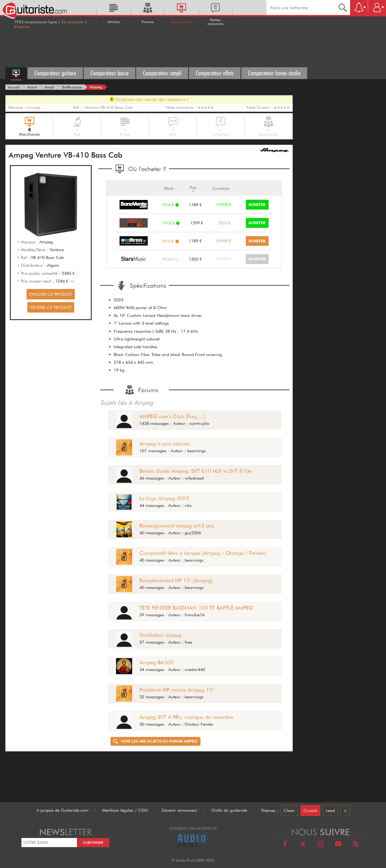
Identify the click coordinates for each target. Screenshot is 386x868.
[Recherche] (343, 8)
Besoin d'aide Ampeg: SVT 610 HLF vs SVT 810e (196, 471)
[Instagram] (321, 845)
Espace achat (182, 22)
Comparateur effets (215, 73)
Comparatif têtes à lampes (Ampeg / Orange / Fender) (203, 553)
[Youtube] (338, 845)
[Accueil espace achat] (16, 73)
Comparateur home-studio (274, 73)
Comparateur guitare (55, 73)
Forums (148, 22)
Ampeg (34, 107)
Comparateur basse (110, 73)
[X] (303, 845)
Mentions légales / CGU (125, 810)
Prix (193, 188)
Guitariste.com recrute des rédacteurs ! (149, 99)
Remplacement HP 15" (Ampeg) (176, 580)
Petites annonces (216, 22)
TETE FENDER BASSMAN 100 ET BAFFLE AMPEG (196, 608)
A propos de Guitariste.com (62, 810)
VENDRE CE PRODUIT (51, 307)
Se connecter (73, 22)
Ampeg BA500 (157, 662)
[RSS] (356, 845)
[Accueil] (14, 87)
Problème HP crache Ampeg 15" (177, 690)
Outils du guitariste (229, 810)
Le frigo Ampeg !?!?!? (164, 498)
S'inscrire (22, 27)
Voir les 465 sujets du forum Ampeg (155, 741)
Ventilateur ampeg (160, 635)
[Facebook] (285, 845)
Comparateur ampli (162, 73)
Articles (114, 22)
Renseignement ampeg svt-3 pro (177, 526)
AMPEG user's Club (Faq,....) (172, 416)
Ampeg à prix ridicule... (167, 444)
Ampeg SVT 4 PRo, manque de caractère (186, 717)
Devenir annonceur (180, 810)
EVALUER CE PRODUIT (51, 294)
